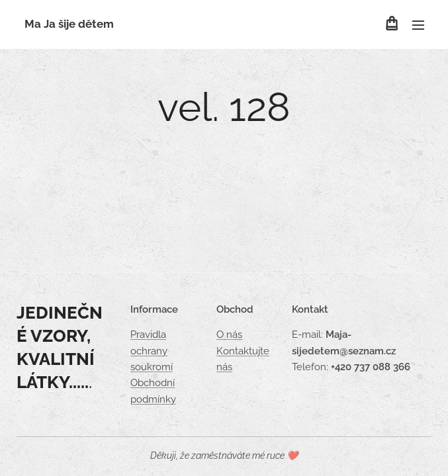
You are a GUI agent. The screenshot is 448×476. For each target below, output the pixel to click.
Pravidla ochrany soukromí (152, 351)
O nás (229, 335)
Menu (418, 25)
